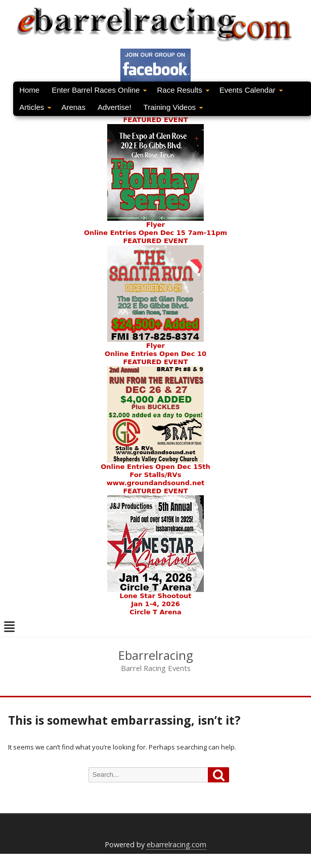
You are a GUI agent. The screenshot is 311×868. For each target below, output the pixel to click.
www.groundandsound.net (156, 483)
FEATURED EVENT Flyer (155, 172)
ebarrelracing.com (176, 844)
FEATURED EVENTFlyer (155, 293)
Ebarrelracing (156, 655)
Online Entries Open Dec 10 (155, 354)
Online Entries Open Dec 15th (155, 467)
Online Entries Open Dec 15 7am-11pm (155, 233)
